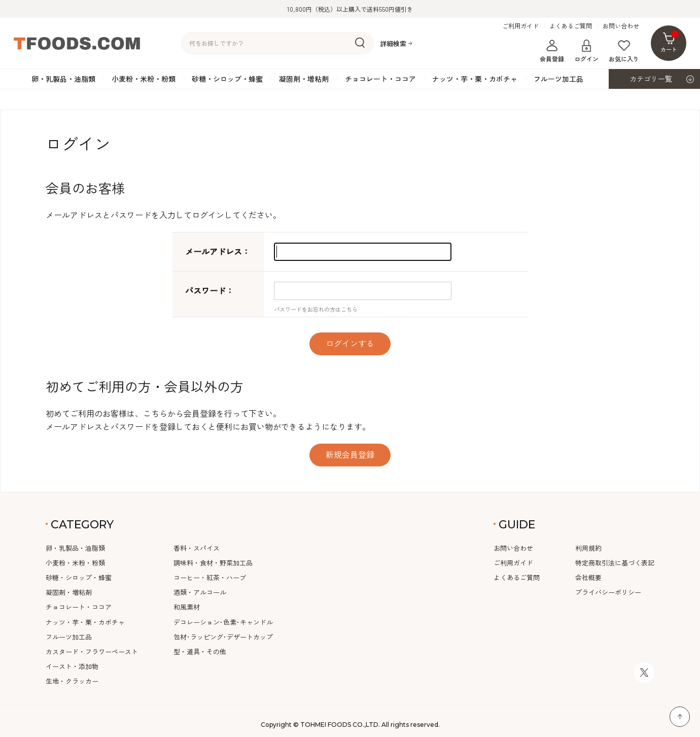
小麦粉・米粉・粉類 (144, 79)
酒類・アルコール (200, 592)
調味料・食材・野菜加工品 (213, 563)
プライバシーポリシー (608, 592)
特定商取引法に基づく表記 (615, 563)
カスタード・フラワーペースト (92, 651)
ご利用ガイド (520, 26)
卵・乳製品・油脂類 (63, 79)
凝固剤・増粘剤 (304, 79)
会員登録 (552, 51)
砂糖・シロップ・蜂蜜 (227, 79)
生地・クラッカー (72, 681)
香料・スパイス (197, 548)
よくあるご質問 (571, 26)
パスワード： (209, 290)
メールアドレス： (218, 251)
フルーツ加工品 (558, 79)
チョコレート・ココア (380, 79)
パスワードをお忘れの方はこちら (316, 309)
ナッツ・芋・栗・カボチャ (475, 79)
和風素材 (187, 607)
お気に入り (624, 51)
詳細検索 (393, 43)
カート (670, 42)
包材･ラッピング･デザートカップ (223, 637)
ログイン (586, 51)
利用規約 (588, 548)
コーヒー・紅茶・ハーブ (210, 577)
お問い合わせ (621, 26)
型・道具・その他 (200, 651)
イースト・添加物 (72, 666)
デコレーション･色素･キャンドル (223, 622)
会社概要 (588, 577)
